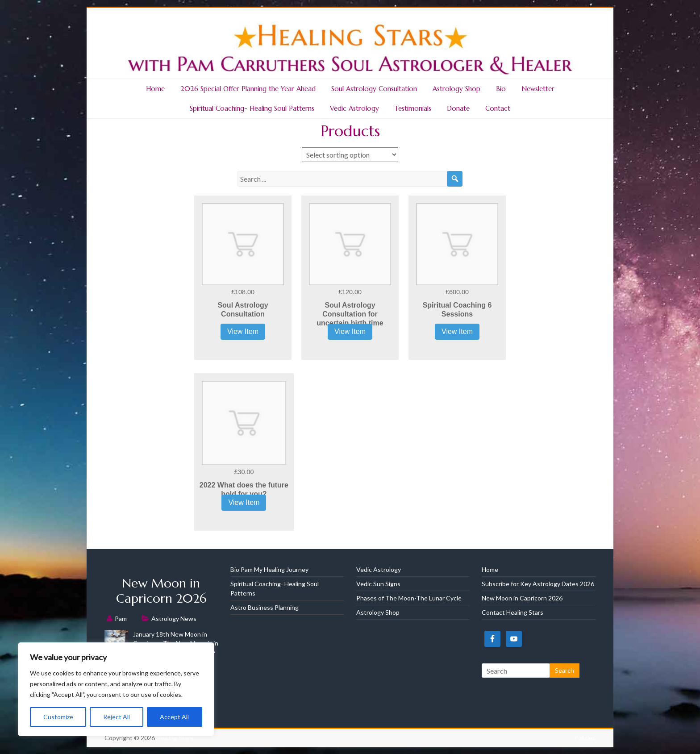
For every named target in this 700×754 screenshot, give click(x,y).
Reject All (117, 717)
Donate (458, 108)
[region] (116, 689)
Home (155, 89)
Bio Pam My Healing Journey (269, 569)
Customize (58, 717)
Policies (585, 738)
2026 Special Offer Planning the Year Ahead (248, 89)
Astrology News (174, 619)
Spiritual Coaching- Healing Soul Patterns (252, 108)
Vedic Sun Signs (378, 584)
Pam (121, 619)
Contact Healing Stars (512, 612)
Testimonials (413, 108)
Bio (501, 89)
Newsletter (538, 89)
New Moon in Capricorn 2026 (161, 591)
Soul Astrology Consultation (374, 89)
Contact (498, 108)
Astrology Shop (456, 89)
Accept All (174, 717)
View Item (243, 331)
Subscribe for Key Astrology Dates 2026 (538, 584)
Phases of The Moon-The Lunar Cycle (409, 598)
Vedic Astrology (354, 108)
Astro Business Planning (265, 607)
